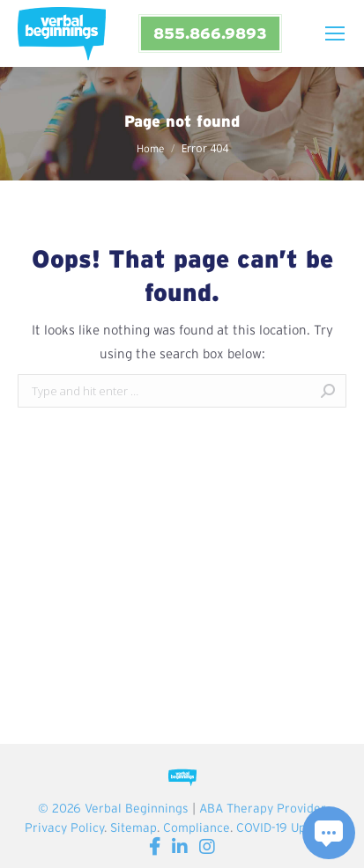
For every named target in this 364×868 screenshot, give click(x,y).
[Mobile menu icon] (335, 33)
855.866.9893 (210, 33)
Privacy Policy (64, 828)
